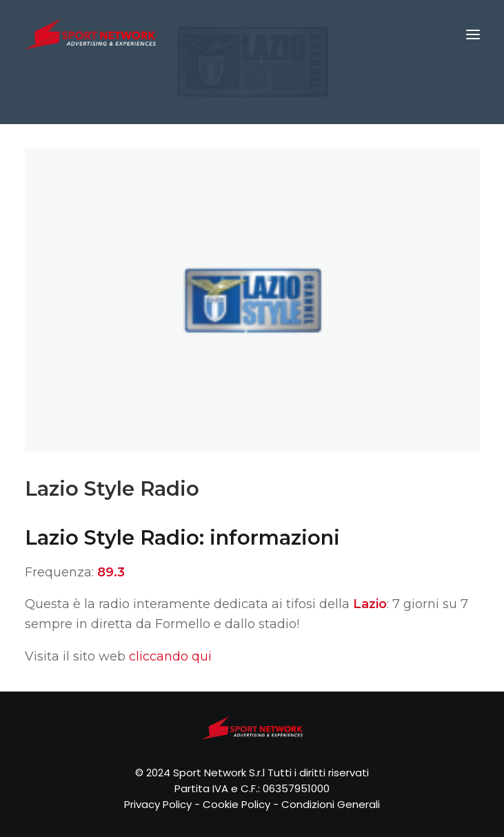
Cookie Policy (236, 804)
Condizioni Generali (331, 804)
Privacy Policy (158, 804)
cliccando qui (170, 656)
